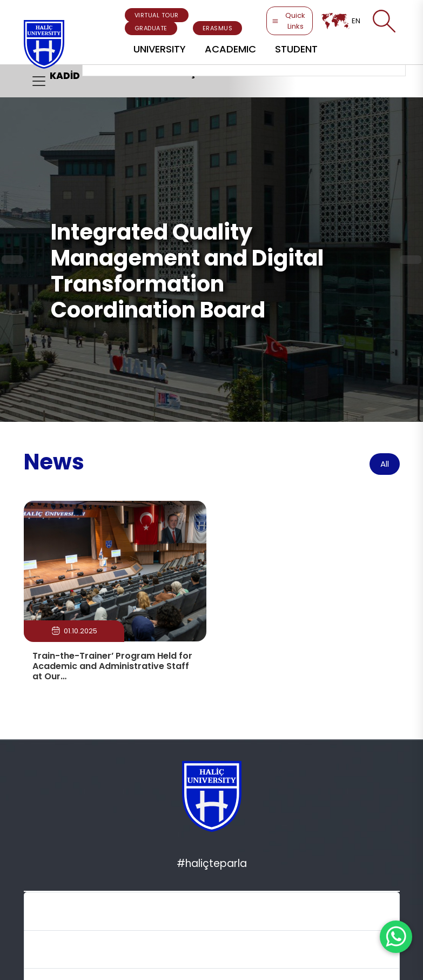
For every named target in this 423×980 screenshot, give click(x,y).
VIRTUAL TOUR (157, 15)
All (385, 464)
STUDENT (296, 49)
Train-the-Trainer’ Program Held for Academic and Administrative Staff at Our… (112, 666)
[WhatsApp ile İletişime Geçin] (396, 937)
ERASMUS (218, 28)
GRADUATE (151, 28)
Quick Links (288, 21)
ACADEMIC (230, 49)
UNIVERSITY (160, 49)
